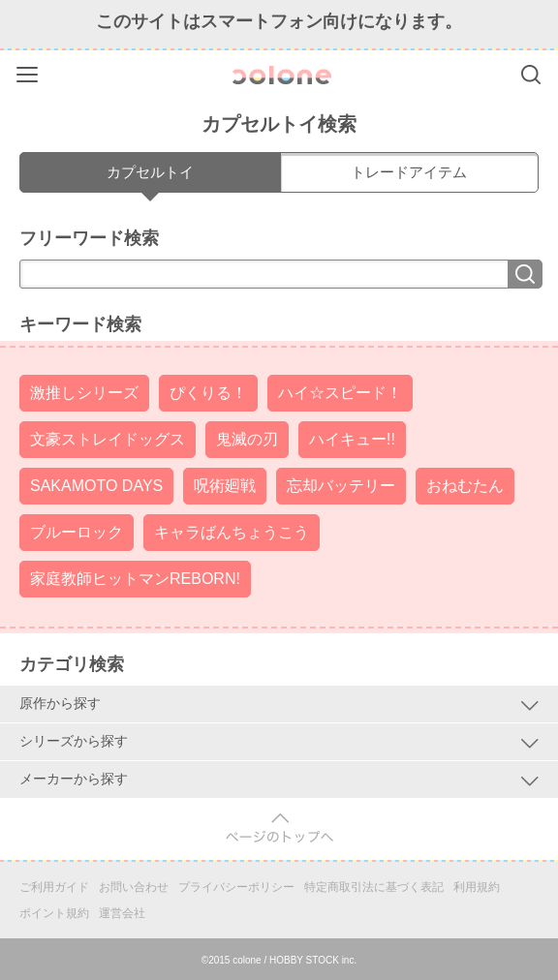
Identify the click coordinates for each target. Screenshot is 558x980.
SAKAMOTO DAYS (96, 486)
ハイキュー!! (352, 439)
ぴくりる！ (208, 393)
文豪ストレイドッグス (108, 439)
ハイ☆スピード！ (340, 393)
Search (531, 75)
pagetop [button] (279, 828)
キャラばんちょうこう (232, 532)
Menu (30, 71)
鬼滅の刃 (247, 439)
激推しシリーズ (84, 393)
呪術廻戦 (225, 486)
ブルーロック (77, 532)
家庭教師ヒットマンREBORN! (135, 579)
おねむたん (465, 486)
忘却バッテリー (341, 486)
